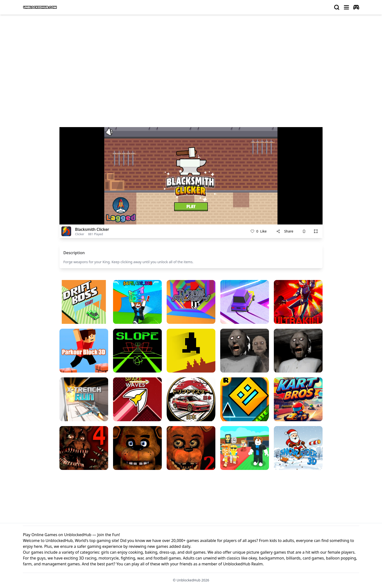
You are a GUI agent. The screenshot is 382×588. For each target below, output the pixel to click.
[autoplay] (356, 7)
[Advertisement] (191, 55)
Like (258, 231)
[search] (337, 7)
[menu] (346, 7)
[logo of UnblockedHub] (40, 7)
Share (285, 231)
